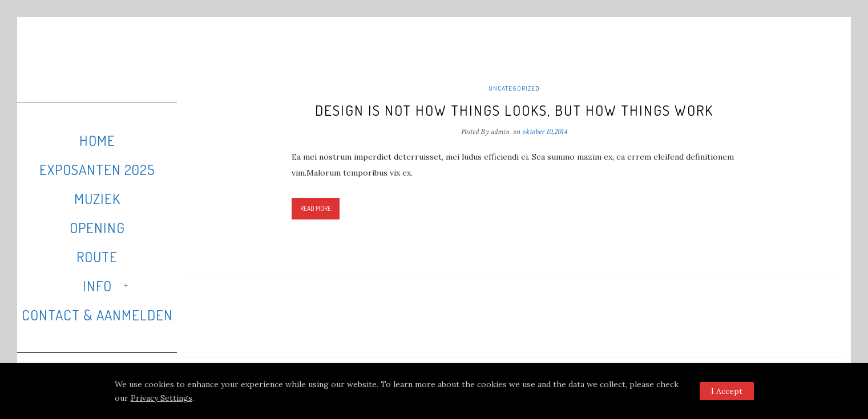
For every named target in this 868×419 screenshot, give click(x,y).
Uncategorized (514, 88)
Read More (316, 208)
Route (97, 257)
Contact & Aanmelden (97, 315)
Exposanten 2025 (97, 169)
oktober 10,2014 (545, 132)
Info (97, 286)
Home (97, 140)
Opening (97, 227)
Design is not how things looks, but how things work (514, 110)
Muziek (97, 198)
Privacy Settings (162, 398)
